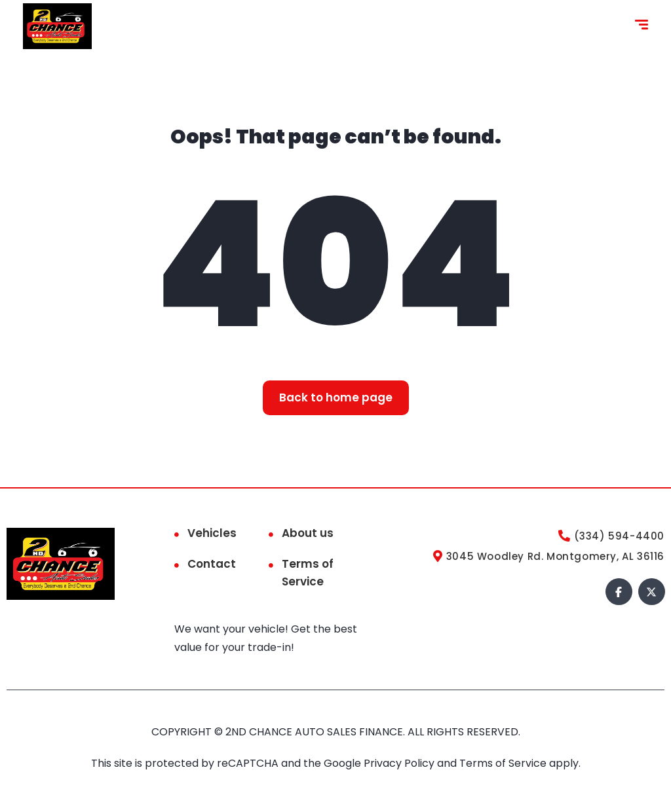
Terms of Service (308, 573)
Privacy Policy (400, 763)
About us (308, 533)
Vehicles (212, 533)
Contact (212, 564)
